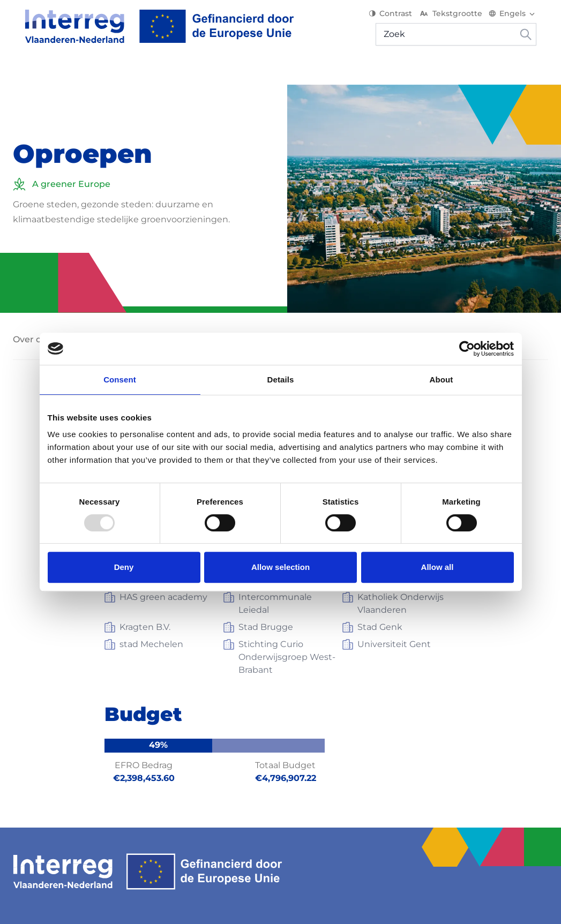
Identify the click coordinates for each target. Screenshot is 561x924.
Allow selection (280, 567)
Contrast (402, 16)
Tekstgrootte (462, 16)
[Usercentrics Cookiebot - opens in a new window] (467, 349)
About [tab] (442, 380)
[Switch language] (524, 16)
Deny (124, 567)
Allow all (437, 567)
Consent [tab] (120, 380)
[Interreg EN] (148, 29)
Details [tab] (281, 380)
